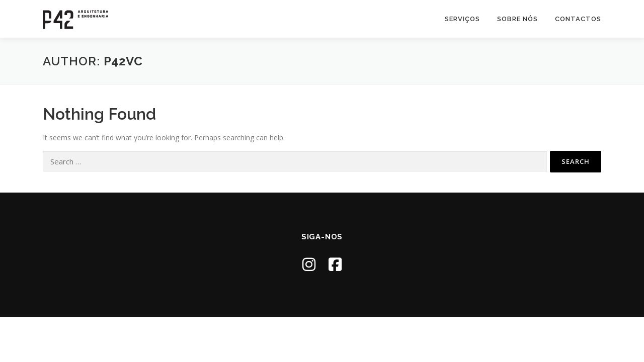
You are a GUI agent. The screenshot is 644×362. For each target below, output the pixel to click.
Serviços (462, 19)
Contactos (578, 19)
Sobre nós (517, 19)
